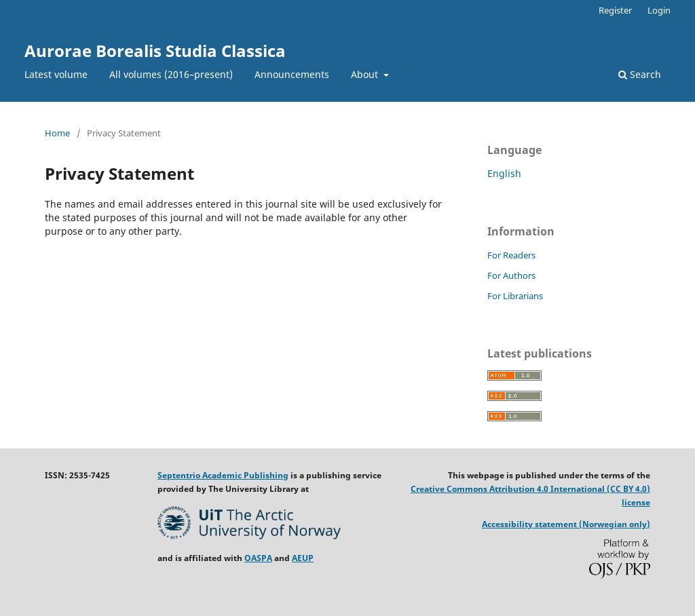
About (366, 74)
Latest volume (56, 74)
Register (615, 10)
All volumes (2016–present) (171, 74)
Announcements (292, 74)
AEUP (303, 558)
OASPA (258, 558)
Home (57, 133)
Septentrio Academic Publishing (223, 475)
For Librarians (515, 296)
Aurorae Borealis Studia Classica (155, 51)
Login (659, 10)
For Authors (511, 275)
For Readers (511, 255)
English (504, 173)
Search (640, 74)
